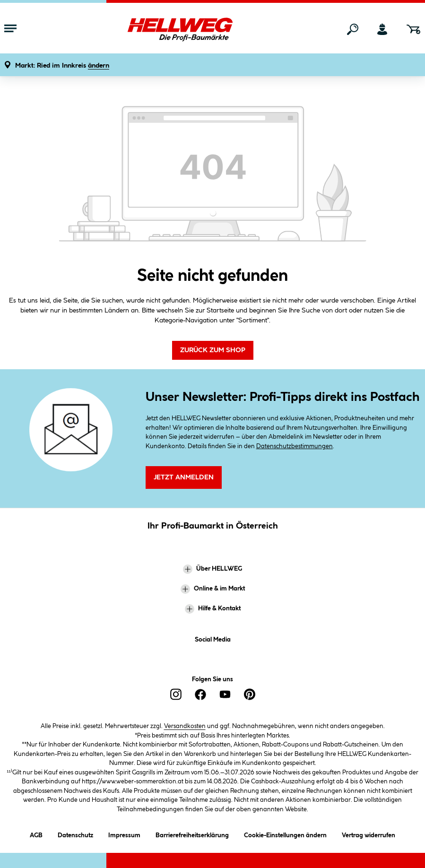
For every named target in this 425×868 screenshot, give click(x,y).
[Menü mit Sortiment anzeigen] (10, 29)
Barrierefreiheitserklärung (192, 834)
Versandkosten (185, 726)
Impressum (124, 834)
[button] (62, 66)
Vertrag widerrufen (369, 835)
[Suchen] (353, 29)
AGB (36, 834)
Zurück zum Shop (213, 350)
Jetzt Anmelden (184, 477)
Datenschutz (75, 834)
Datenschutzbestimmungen (295, 446)
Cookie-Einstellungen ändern (285, 834)
